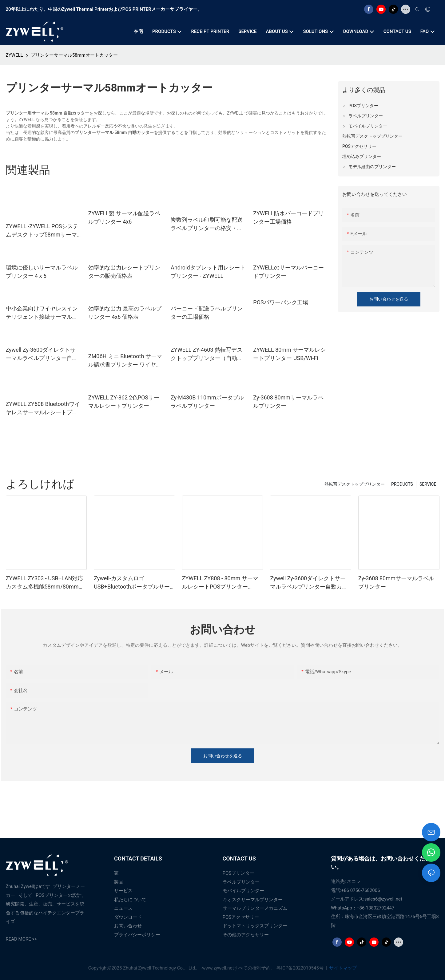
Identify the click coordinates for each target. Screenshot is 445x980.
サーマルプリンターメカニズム (255, 908)
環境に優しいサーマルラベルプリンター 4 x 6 (42, 272)
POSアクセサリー (241, 917)
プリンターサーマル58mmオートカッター (74, 55)
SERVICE (428, 484)
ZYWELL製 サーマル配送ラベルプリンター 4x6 (124, 217)
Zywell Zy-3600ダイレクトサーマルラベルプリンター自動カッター (42, 354)
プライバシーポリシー (137, 935)
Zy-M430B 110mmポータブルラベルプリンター (207, 402)
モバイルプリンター (243, 891)
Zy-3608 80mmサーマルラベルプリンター (288, 402)
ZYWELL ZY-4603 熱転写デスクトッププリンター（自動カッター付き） (207, 354)
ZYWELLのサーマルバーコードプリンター (288, 272)
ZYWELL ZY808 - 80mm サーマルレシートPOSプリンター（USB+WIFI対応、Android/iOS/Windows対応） (220, 583)
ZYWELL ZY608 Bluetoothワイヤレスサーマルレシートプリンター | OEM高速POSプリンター (43, 409)
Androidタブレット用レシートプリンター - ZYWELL (208, 272)
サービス (123, 891)
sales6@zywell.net (383, 899)
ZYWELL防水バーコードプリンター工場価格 (288, 217)
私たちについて (130, 900)
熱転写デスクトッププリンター (355, 484)
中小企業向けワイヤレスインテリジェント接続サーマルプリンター (42, 313)
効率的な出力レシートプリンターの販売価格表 (124, 272)
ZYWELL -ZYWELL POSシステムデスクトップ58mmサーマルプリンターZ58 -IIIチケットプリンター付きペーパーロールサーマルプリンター (42, 231)
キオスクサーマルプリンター (253, 900)
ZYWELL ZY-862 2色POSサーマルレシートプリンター (124, 402)
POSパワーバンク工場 (280, 302)
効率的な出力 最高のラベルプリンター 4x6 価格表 (125, 313)
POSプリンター (239, 873)
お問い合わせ (128, 926)
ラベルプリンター (241, 882)
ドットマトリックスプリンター (255, 926)
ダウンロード (128, 917)
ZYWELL (14, 55)
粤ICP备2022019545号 (300, 968)
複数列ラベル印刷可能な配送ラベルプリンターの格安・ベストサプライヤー (207, 224)
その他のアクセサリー (246, 935)
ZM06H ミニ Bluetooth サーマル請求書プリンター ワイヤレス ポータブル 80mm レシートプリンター (125, 361)
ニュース (123, 908)
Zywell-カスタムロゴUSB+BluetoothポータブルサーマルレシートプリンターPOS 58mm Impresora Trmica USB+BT (132, 583)
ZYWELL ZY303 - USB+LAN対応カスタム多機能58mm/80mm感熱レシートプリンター (45, 583)
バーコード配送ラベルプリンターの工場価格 (207, 313)
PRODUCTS (402, 484)
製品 (119, 882)
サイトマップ (343, 968)
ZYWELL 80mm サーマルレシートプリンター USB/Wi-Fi (289, 354)
